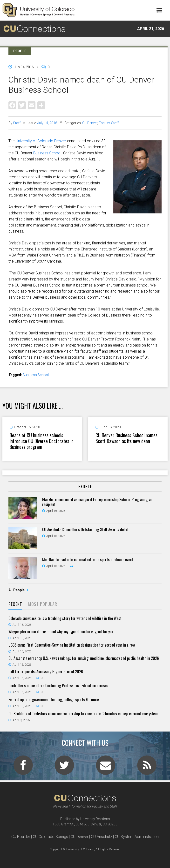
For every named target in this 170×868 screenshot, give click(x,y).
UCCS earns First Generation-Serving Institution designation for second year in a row (72, 645)
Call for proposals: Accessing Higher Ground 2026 (46, 672)
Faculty (104, 123)
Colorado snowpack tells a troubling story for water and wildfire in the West (65, 618)
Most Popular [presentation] (43, 604)
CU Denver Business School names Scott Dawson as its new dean (126, 438)
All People (17, 590)
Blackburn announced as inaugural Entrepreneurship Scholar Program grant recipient (98, 502)
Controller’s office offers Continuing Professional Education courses (58, 686)
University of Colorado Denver (41, 141)
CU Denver (90, 123)
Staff (17, 123)
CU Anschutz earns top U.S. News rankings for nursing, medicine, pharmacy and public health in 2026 (84, 658)
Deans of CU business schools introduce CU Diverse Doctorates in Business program (42, 441)
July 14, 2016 (47, 123)
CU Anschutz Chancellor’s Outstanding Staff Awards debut (85, 529)
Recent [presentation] (15, 604)
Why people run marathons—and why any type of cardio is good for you (61, 632)
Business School (47, 153)
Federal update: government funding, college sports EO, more (54, 700)
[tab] (15, 604)
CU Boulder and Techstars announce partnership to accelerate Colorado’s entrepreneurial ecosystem (83, 714)
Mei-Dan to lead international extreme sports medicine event (88, 559)
